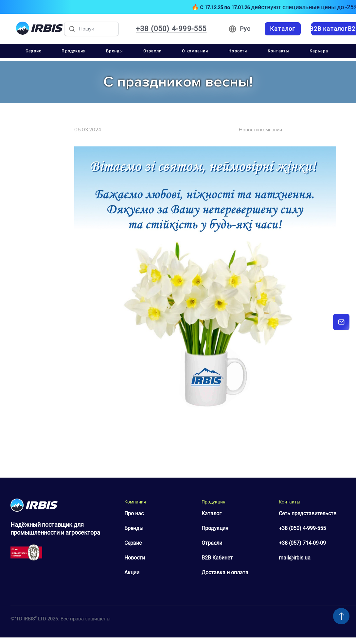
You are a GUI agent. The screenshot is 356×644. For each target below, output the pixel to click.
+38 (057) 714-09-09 (302, 543)
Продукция (74, 51)
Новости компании (260, 130)
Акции (132, 572)
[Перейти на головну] (39, 29)
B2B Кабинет (217, 558)
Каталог (212, 513)
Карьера (319, 51)
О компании (195, 51)
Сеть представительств (308, 513)
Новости (238, 51)
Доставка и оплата (225, 572)
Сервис (33, 51)
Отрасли (152, 51)
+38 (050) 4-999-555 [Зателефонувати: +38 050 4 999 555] (171, 29)
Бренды (114, 51)
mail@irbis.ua (295, 558)
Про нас (134, 513)
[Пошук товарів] (91, 29)
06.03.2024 (88, 130)
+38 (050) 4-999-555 (302, 528)
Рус (245, 29)
